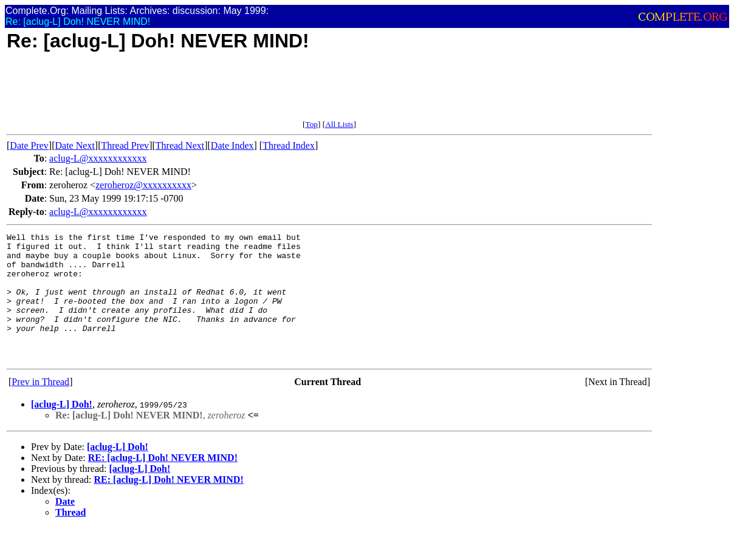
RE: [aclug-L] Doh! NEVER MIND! (163, 483)
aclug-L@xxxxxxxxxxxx (98, 158)
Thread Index (289, 145)
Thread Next (180, 145)
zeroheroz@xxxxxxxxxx (143, 185)
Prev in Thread (40, 407)
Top (311, 124)
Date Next (75, 145)
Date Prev (29, 145)
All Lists (339, 124)
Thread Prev (125, 145)
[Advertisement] (228, 92)
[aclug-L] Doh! (62, 430)
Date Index (232, 145)
